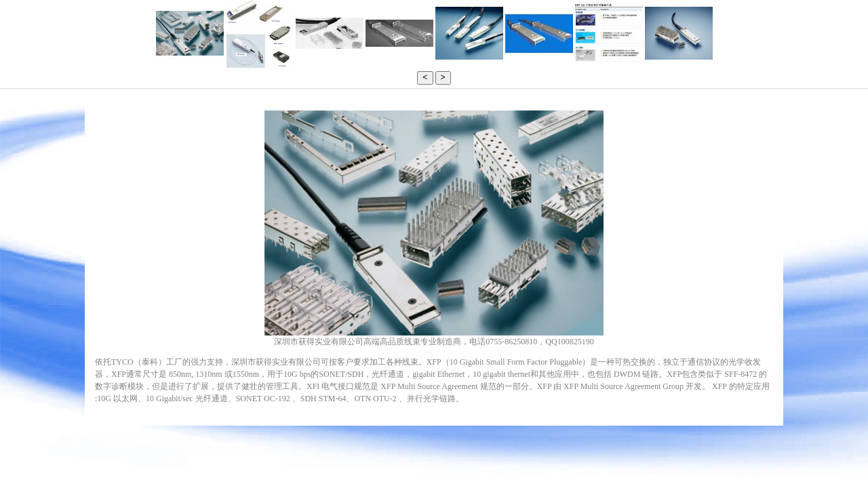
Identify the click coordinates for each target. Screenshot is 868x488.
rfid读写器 (479, 401)
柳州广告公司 (474, 401)
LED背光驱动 (468, 401)
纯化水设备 (485, 401)
